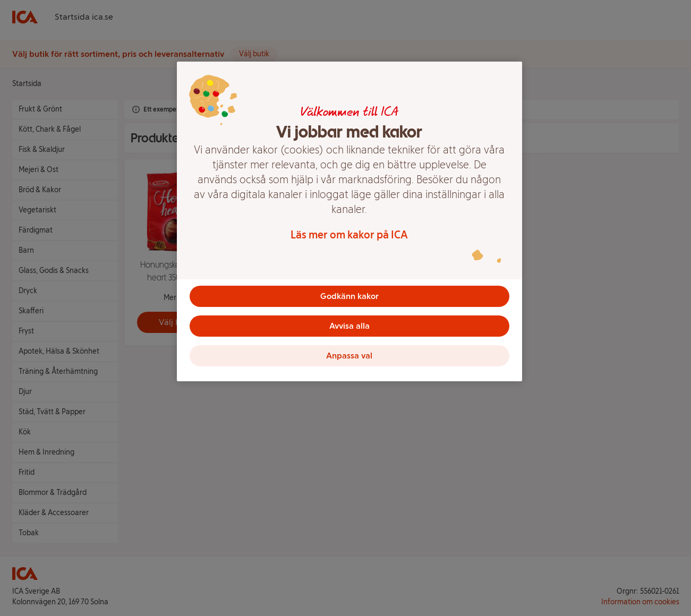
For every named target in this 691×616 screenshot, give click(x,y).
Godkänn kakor (349, 296)
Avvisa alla (349, 326)
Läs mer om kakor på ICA (349, 235)
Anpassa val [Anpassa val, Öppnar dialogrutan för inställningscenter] (349, 356)
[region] (349, 221)
